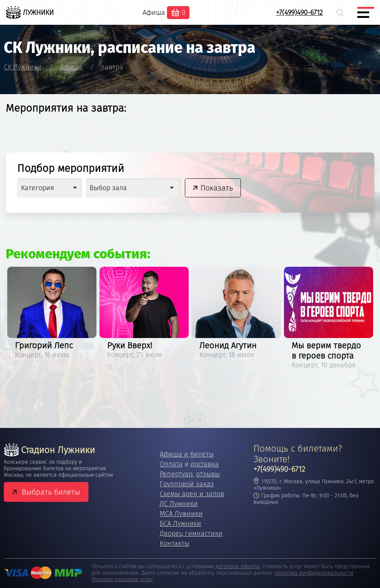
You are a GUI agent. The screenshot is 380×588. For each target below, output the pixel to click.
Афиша (154, 13)
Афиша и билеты (187, 454)
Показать (217, 188)
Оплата (171, 464)
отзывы (208, 474)
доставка (205, 464)
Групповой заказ (187, 484)
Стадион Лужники (49, 450)
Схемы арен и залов (192, 494)
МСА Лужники (181, 514)
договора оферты (238, 566)
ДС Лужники (179, 504)
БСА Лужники (180, 524)
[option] (52, 314)
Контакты (175, 543)
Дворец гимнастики (191, 534)
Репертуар (176, 474)
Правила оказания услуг (122, 579)
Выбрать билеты (51, 492)
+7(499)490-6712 (299, 13)
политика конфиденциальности (314, 573)
